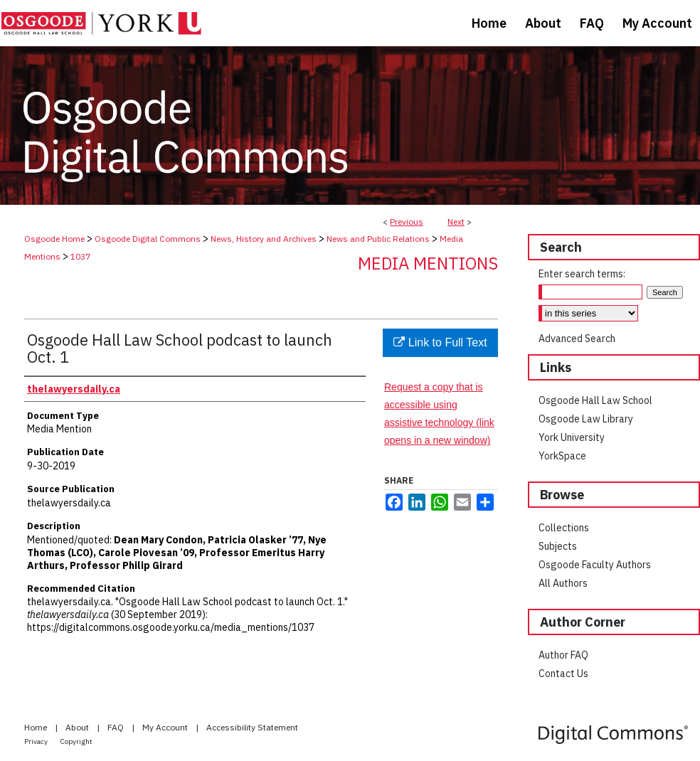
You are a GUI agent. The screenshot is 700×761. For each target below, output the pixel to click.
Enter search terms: (582, 274)
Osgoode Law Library (586, 419)
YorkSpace (562, 456)
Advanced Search (577, 339)
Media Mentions (428, 263)
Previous (407, 222)
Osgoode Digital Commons (148, 239)
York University (572, 437)
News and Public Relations (378, 239)
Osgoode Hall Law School (595, 400)
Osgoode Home (54, 239)
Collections (564, 528)
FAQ (117, 727)
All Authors (563, 583)
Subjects (558, 546)
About (78, 727)
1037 (80, 256)
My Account (166, 727)
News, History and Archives (264, 239)
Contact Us (563, 674)
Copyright (76, 741)
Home (37, 727)
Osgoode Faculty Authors (595, 565)
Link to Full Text (440, 342)
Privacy (37, 741)
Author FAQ (563, 655)
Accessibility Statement (252, 727)
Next (456, 222)
